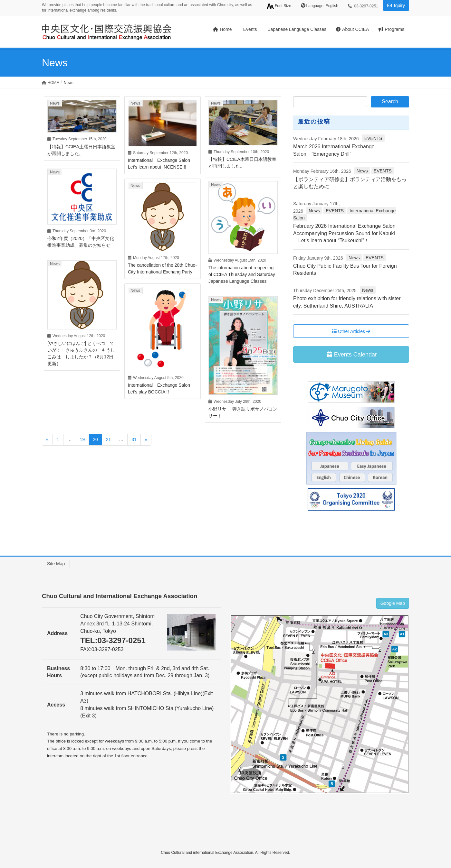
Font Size (279, 6)
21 (109, 439)
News (55, 103)
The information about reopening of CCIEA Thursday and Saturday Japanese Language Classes (242, 274)
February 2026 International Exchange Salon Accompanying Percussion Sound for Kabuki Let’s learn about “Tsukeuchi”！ (347, 233)
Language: (316, 6)
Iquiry (399, 5)
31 (134, 439)
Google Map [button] (393, 603)
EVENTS (373, 138)
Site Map (56, 564)
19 (82, 439)
